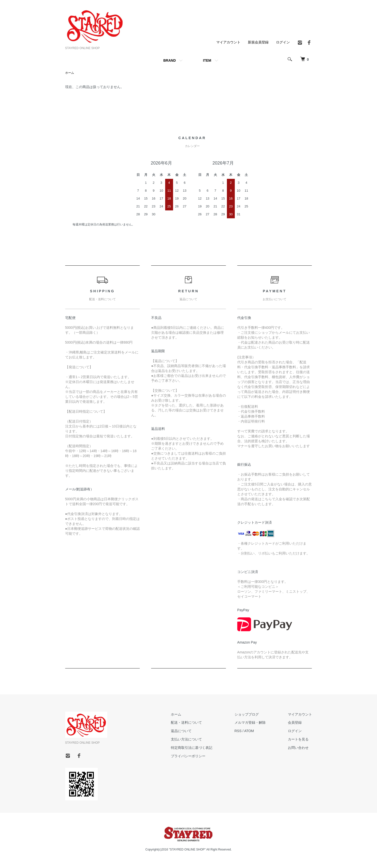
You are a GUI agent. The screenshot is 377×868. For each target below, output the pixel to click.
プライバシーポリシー (188, 756)
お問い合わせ (298, 748)
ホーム (70, 73)
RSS (238, 731)
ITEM (207, 60)
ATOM (249, 731)
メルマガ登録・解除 (250, 722)
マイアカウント (228, 42)
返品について (181, 731)
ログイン (283, 42)
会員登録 (295, 722)
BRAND (169, 60)
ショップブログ (247, 714)
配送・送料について (186, 722)
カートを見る (298, 739)
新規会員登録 (258, 42)
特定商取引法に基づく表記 (192, 748)
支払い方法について (186, 739)
